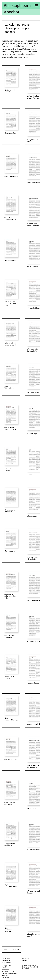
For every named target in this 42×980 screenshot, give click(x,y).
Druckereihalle (7, 965)
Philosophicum (17, 6)
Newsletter (5, 967)
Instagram (5, 977)
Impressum (6, 969)
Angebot (12, 12)
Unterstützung (7, 962)
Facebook (5, 976)
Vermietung (26, 959)
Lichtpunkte (6, 959)
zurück (16, 950)
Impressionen (6, 960)
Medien (24, 960)
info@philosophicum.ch (9, 974)
